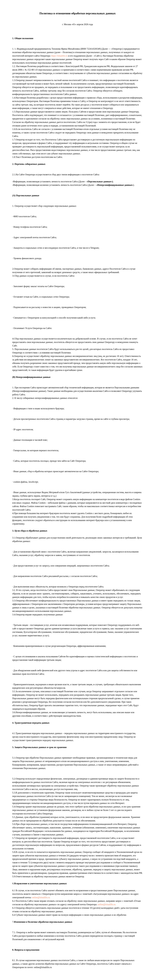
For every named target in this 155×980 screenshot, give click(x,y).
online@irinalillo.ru (41, 897)
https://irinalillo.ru (60, 56)
